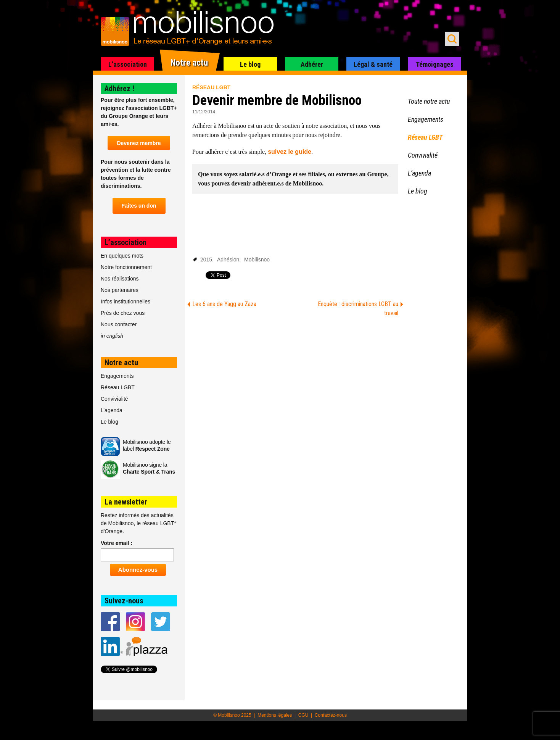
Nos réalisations (120, 279)
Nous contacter (119, 324)
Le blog (250, 64)
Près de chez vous (123, 313)
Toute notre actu (429, 101)
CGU (303, 715)
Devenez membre (139, 143)
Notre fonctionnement (126, 267)
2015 (206, 260)
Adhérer (312, 64)
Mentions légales (275, 715)
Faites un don (139, 206)
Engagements (117, 376)
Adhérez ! (119, 89)
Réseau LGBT (211, 87)
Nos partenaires (120, 290)
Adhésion (228, 260)
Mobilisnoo (257, 260)
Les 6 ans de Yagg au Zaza (224, 304)
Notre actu (189, 63)
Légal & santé (373, 64)
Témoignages (435, 64)
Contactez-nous (331, 715)
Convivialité (114, 399)
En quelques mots (122, 256)
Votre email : (117, 543)
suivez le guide (290, 152)
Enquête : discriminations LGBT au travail (358, 309)
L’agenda (112, 410)
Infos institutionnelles (126, 301)
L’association (128, 64)
